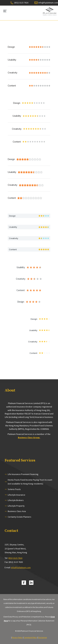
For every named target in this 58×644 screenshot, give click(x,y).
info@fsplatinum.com (21, 567)
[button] (5, 11)
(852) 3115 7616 (15, 558)
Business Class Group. (29, 437)
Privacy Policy (17, 637)
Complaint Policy (30, 637)
